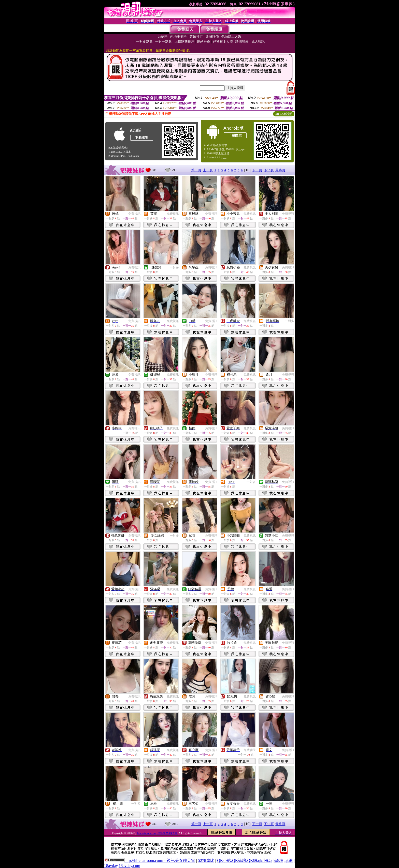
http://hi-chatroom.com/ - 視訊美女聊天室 (160, 861)
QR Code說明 (284, 114)
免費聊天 (134, 428)
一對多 (174, 267)
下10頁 (269, 170)
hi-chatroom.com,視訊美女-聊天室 (157, 833)
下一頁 (257, 170)
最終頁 (280, 170)
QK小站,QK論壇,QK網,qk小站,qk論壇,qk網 (255, 861)
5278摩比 (206, 861)
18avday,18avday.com (122, 866)
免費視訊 (134, 214)
